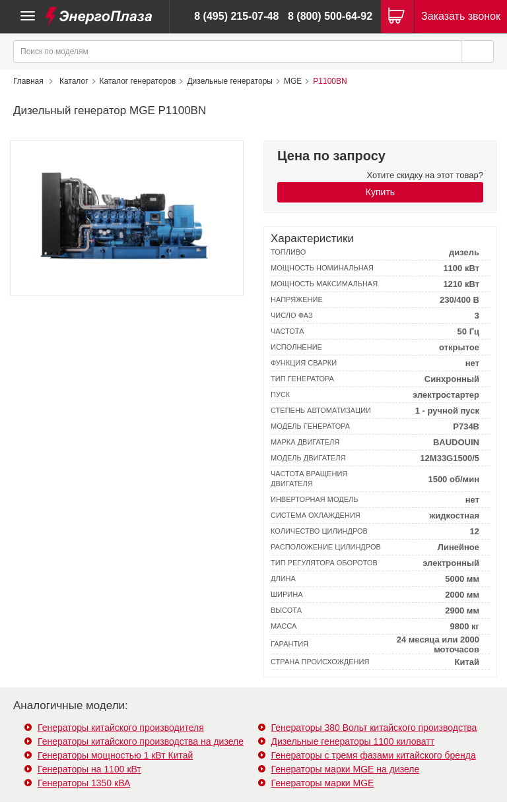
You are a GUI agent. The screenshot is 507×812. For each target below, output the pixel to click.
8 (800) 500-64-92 (330, 16)
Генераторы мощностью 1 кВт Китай (115, 755)
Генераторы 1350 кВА (84, 783)
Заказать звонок (461, 16)
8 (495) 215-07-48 (236, 16)
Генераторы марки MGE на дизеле (346, 769)
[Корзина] (397, 16)
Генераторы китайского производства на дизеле (141, 741)
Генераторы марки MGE (323, 783)
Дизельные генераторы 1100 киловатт (353, 741)
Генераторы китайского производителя (121, 728)
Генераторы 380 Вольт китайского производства (374, 728)
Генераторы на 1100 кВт (89, 769)
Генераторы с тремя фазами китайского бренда (374, 755)
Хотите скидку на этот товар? (425, 175)
